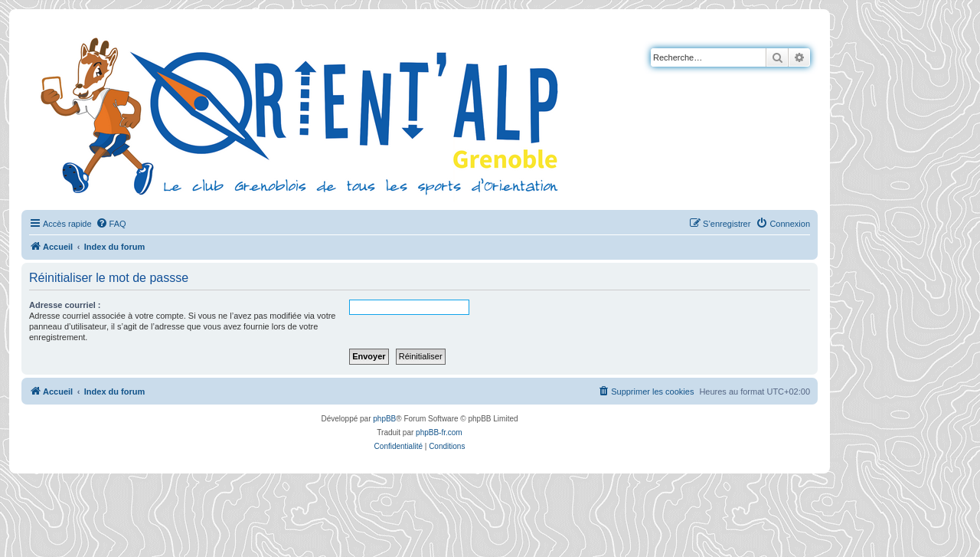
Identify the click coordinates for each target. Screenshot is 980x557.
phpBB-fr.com (439, 432)
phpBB (384, 419)
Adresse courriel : (65, 305)
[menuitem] (111, 224)
